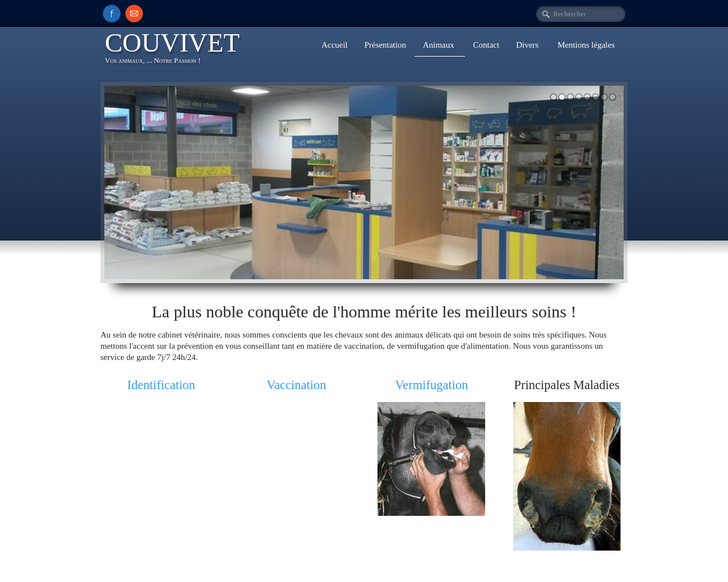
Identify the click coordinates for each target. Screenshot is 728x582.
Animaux (440, 45)
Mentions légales (586, 45)
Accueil (335, 45)
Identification (161, 385)
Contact (487, 45)
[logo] (176, 50)
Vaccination (296, 385)
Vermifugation (432, 385)
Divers (528, 45)
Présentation (385, 45)
